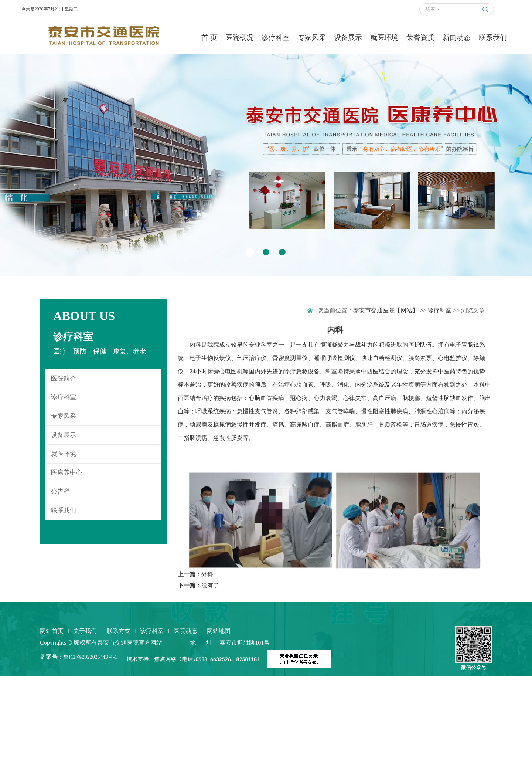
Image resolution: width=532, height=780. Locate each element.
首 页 (202, 38)
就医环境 (64, 454)
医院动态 (185, 631)
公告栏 (60, 491)
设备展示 (64, 435)
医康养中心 (67, 473)
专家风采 (64, 416)
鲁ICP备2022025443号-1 (90, 657)
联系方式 (119, 631)
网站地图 (219, 631)
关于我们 (85, 631)
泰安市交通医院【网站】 (386, 310)
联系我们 (64, 510)
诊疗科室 (64, 397)
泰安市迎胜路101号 (244, 643)
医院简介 (64, 378)
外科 (207, 574)
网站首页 (52, 631)
